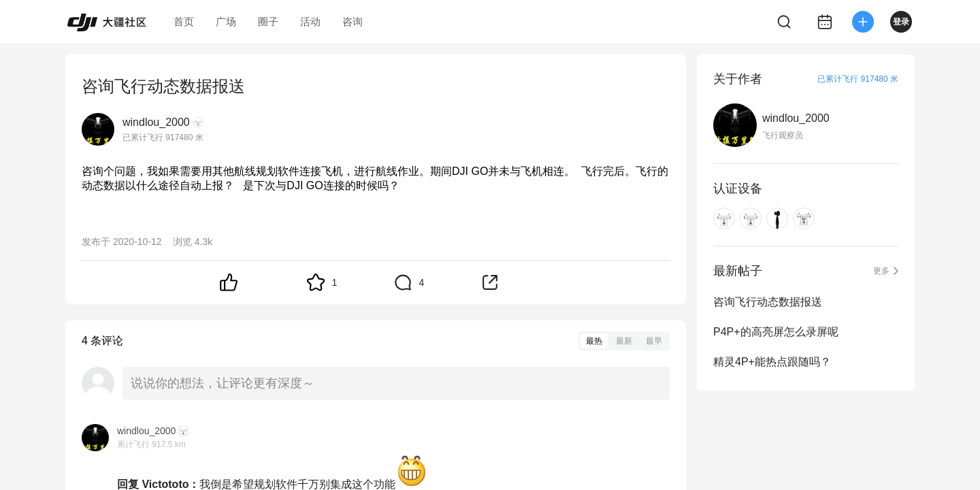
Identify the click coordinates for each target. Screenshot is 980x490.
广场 (226, 21)
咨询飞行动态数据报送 (768, 302)
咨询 (353, 21)
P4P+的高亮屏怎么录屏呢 (776, 332)
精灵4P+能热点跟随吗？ (772, 362)
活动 (310, 21)
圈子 (268, 21)
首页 (184, 21)
